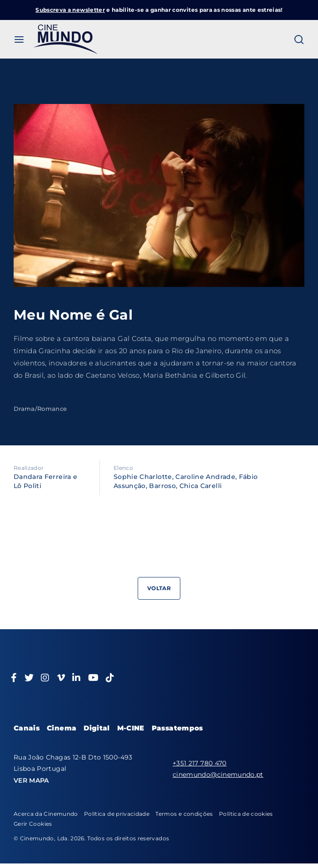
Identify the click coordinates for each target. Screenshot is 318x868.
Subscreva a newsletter (70, 10)
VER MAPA (31, 780)
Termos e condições (184, 814)
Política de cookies (246, 814)
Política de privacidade (117, 814)
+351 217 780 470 (200, 763)
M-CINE (131, 728)
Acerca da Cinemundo (46, 814)
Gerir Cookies (33, 824)
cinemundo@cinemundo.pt (218, 774)
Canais (27, 728)
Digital (97, 728)
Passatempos (177, 728)
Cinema (62, 728)
